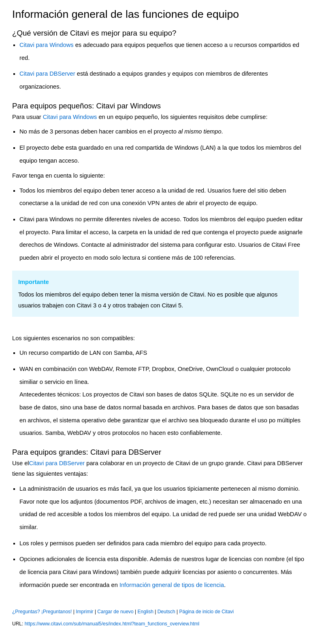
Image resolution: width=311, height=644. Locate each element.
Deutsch (166, 612)
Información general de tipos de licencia (172, 585)
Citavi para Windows (47, 45)
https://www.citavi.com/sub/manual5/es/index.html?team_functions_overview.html (112, 624)
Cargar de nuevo (115, 612)
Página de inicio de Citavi (207, 612)
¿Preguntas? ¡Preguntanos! (42, 612)
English (146, 612)
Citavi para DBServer (47, 74)
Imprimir (84, 612)
